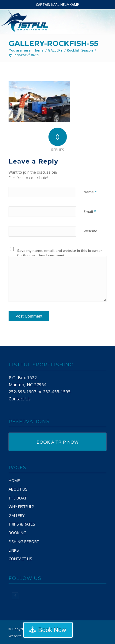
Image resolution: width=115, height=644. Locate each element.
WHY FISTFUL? (21, 507)
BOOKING (17, 533)
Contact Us (20, 399)
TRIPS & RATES (22, 524)
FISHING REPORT (24, 542)
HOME (14, 480)
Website (90, 231)
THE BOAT (18, 498)
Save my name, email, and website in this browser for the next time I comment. (60, 253)
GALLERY (17, 515)
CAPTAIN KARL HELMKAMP (57, 4)
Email (90, 211)
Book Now (52, 630)
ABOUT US (18, 489)
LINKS (14, 550)
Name (90, 192)
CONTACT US (20, 559)
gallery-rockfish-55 (53, 43)
